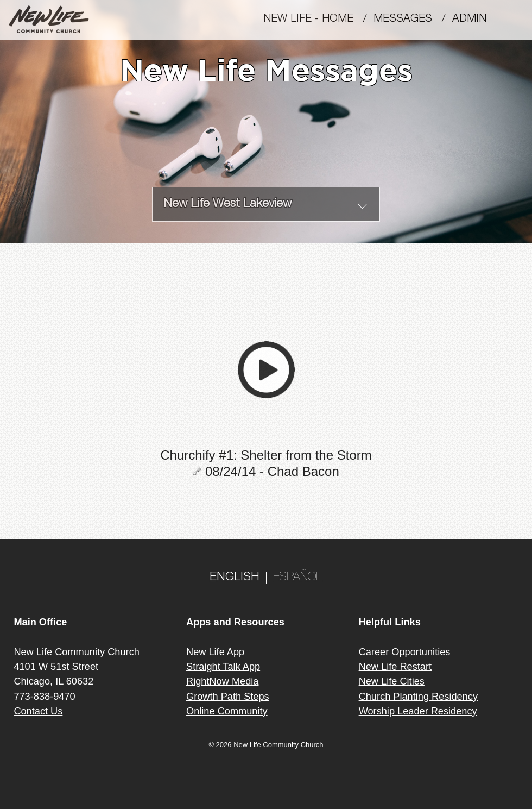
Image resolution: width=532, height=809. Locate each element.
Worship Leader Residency (418, 711)
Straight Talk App (223, 667)
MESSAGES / (413, 20)
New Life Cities (392, 681)
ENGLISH (235, 578)
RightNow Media (222, 681)
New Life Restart (395, 667)
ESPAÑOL (297, 578)
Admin (474, 20)
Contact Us (38, 711)
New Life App (215, 652)
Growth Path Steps (228, 697)
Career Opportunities (405, 652)
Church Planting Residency (418, 697)
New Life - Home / (318, 20)
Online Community (227, 711)
